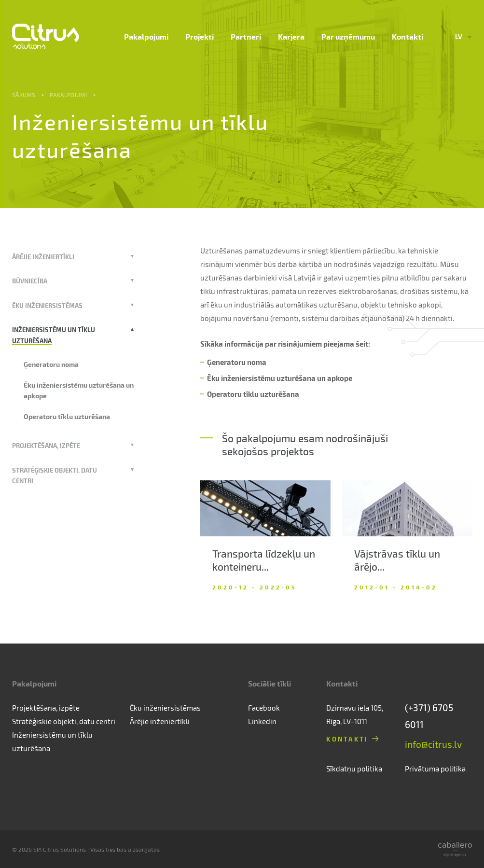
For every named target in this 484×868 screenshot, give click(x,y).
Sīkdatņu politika (354, 769)
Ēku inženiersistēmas (47, 305)
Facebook (264, 708)
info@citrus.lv (433, 744)
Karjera (291, 36)
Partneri (246, 36)
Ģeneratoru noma (51, 364)
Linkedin (262, 721)
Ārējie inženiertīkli (43, 257)
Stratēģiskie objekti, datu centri (64, 721)
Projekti (200, 36)
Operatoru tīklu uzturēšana (67, 416)
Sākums (24, 95)
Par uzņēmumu (348, 36)
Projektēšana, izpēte (46, 445)
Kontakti (408, 36)
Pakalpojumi (146, 36)
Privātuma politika (435, 769)
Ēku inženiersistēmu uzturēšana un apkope (280, 378)
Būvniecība (30, 281)
